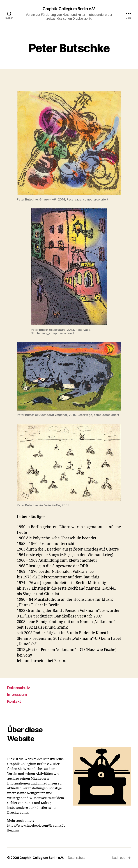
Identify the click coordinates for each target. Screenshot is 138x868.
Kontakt (15, 701)
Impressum (18, 695)
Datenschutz (20, 688)
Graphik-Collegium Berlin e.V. (69, 9)
